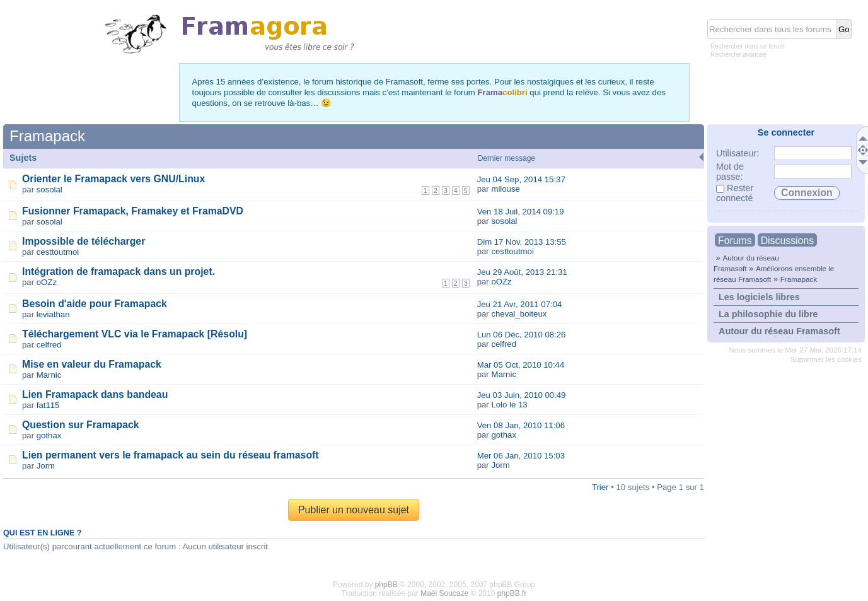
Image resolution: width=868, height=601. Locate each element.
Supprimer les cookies (826, 359)
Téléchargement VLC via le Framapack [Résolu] (135, 334)
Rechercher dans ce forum (748, 46)
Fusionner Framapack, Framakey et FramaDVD (133, 211)
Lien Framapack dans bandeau (95, 394)
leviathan (53, 314)
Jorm (46, 466)
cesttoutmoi (58, 252)
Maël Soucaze (444, 593)
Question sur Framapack (81, 425)
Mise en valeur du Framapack (92, 364)
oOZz (47, 282)
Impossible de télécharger (84, 241)
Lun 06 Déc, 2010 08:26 (522, 335)
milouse (505, 189)
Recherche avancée (738, 55)
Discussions (787, 241)
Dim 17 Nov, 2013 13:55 (522, 242)
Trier (600, 487)
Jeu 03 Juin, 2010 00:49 (522, 395)
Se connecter (786, 132)
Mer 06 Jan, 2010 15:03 (521, 456)
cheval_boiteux (519, 314)
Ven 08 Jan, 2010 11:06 (521, 425)
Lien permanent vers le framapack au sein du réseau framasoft (171, 455)
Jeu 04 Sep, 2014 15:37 (521, 179)
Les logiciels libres (759, 297)
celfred (49, 345)
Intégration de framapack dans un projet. (119, 271)
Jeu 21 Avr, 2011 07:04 (520, 304)
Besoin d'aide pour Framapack (95, 304)
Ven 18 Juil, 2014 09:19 (521, 212)
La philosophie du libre (768, 314)
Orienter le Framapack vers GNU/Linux (113, 179)
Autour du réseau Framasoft (779, 331)
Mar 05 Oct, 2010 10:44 (521, 365)
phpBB (386, 585)
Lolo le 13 (509, 405)
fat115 (48, 405)
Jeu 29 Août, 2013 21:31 (522, 272)
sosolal (49, 190)
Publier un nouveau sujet (354, 510)
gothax (49, 435)
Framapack (799, 279)
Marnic (49, 375)
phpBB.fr (512, 593)
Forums (735, 241)
